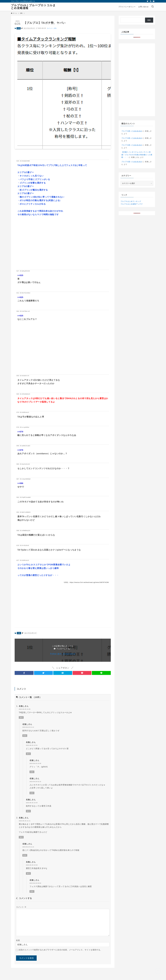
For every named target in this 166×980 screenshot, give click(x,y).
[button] (24, 673)
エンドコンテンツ (29, 28)
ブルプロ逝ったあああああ (132, 131)
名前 (18, 940)
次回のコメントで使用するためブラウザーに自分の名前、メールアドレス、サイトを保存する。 (60, 950)
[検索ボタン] (153, 7)
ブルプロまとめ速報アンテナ (132, 204)
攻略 (19, 28)
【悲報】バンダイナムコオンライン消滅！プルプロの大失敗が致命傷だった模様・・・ (137, 155)
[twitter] (148, 1)
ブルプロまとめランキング (131, 201)
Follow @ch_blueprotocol (63, 654)
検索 (149, 20)
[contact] (154, 1)
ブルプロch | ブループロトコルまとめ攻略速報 (33, 7)
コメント (21, 907)
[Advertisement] (63, 247)
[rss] (151, 1)
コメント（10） (52, 28)
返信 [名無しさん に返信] (21, 717)
